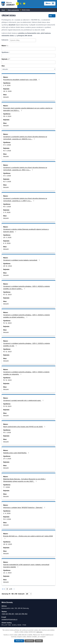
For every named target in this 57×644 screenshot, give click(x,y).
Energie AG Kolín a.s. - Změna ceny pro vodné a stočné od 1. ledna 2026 (28, 537)
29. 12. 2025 (8, 544)
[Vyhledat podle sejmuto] (29, 62)
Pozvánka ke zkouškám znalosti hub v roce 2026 (22, 80)
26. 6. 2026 (7, 91)
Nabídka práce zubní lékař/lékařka (16, 453)
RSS (52, 16)
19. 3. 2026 (7, 432)
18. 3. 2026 (7, 207)
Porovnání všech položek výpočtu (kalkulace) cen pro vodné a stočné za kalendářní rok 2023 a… (28, 109)
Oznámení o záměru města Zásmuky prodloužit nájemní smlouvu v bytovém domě (26, 230)
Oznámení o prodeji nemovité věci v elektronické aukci (24, 400)
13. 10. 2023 (7, 406)
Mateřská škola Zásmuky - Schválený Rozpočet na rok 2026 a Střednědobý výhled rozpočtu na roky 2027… (24, 480)
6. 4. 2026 (7, 243)
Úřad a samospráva (13, 10)
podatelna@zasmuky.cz (9, 619)
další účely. (39, 632)
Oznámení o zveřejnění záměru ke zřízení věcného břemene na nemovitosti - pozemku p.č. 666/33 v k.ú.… (25, 138)
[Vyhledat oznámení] (29, 49)
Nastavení (39, 641)
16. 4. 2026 (7, 151)
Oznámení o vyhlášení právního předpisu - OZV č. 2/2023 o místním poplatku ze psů (27, 345)
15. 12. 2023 (7, 294)
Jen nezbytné (29, 641)
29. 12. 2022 (8, 266)
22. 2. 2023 (7, 573)
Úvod (3, 10)
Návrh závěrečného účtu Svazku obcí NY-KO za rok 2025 (25, 427)
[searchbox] (23, 40)
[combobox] (23, 40)
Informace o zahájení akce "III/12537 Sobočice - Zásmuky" (24, 507)
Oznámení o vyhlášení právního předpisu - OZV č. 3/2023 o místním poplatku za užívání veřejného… (27, 316)
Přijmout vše (19, 641)
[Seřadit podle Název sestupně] (8, 46)
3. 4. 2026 (7, 212)
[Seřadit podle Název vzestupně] (8, 45)
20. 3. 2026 (7, 237)
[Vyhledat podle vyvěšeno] (29, 56)
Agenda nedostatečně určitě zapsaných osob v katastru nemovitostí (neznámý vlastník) (26, 566)
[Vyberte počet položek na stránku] (28, 594)
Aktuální (6, 97)
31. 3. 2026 (7, 145)
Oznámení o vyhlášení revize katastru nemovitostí (22, 260)
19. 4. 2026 (7, 519)
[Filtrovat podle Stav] (29, 69)
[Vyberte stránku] (7, 589)
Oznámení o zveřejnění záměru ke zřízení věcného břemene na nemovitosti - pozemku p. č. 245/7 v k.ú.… (25, 200)
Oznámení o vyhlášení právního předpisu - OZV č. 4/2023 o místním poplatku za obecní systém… (27, 287)
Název (4, 46)
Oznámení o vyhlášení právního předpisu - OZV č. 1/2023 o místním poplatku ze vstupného (26, 373)
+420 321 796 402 (21, 614)
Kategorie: (5, 40)
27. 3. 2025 (7, 459)
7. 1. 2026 (7, 487)
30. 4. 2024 (7, 116)
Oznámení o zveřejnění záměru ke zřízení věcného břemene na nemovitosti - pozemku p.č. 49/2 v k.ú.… (25, 169)
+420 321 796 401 (8, 614)
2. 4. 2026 (7, 85)
